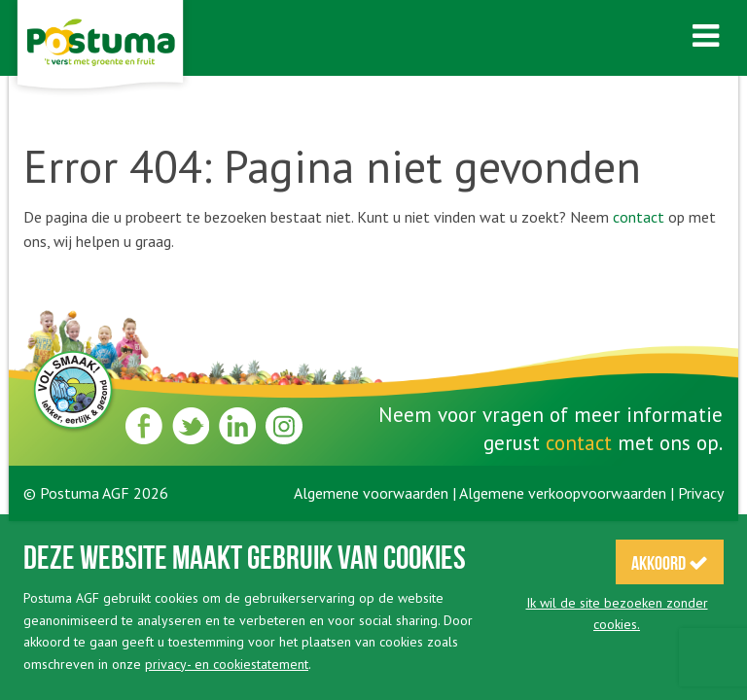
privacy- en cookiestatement (227, 664)
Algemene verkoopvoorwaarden (563, 493)
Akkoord (670, 563)
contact (639, 217)
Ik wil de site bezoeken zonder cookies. (617, 613)
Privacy (701, 493)
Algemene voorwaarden (371, 493)
